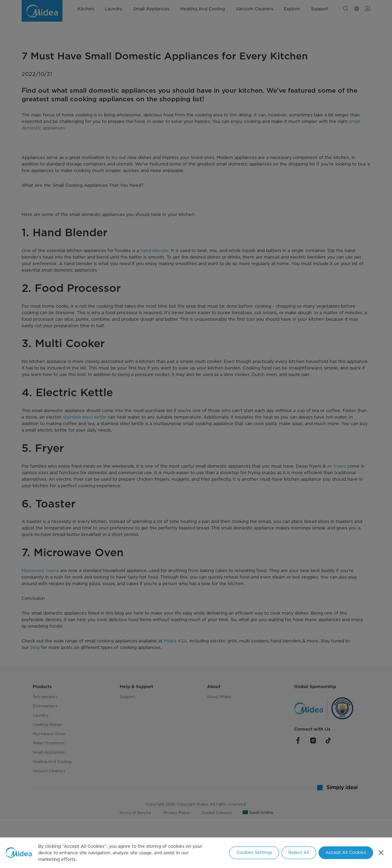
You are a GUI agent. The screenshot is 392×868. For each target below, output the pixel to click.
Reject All (299, 852)
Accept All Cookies (346, 852)
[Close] (381, 853)
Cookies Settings (254, 852)
